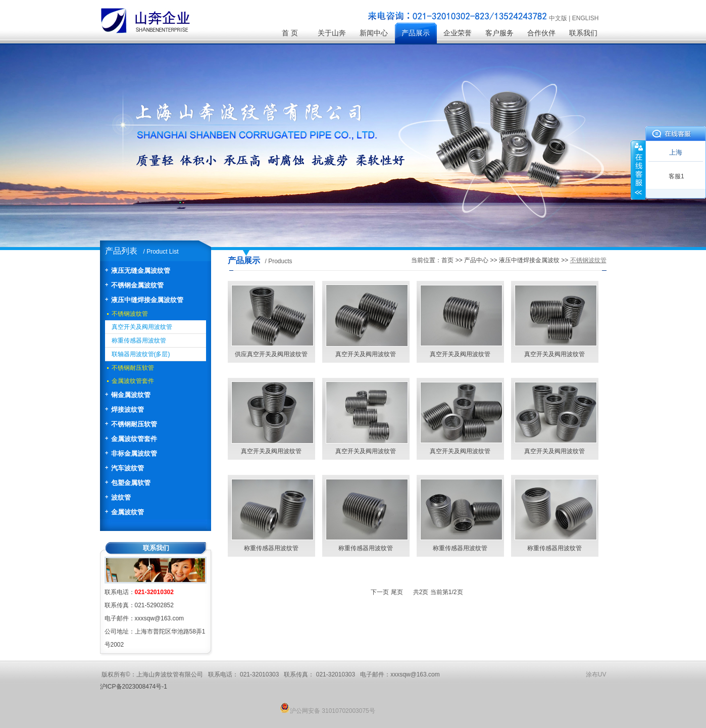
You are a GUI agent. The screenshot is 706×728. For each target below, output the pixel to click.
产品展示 (416, 33)
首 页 (290, 33)
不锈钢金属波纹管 (137, 285)
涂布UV (596, 674)
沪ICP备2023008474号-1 (134, 687)
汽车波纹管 (128, 468)
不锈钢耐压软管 (133, 368)
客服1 (676, 176)
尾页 (397, 592)
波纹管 (121, 497)
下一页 (380, 592)
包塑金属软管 (131, 483)
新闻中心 (374, 33)
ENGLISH (586, 18)
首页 (447, 260)
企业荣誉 (458, 33)
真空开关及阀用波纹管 (142, 327)
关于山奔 (332, 33)
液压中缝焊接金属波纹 (529, 260)
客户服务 (499, 33)
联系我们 (583, 33)
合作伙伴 (541, 33)
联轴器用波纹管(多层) (141, 354)
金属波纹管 (128, 512)
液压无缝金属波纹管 (141, 271)
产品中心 (476, 260)
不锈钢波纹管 (130, 314)
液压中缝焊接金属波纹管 (147, 300)
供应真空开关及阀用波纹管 (271, 354)
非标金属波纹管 (134, 453)
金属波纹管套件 (133, 381)
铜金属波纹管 (131, 395)
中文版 (558, 18)
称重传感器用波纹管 (139, 341)
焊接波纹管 (128, 409)
